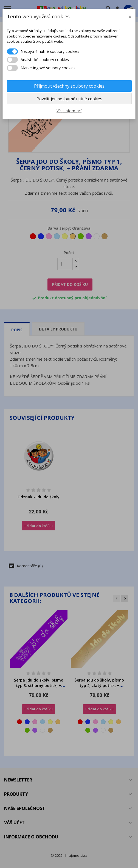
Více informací (69, 111)
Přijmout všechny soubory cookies (69, 86)
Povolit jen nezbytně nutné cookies (69, 99)
